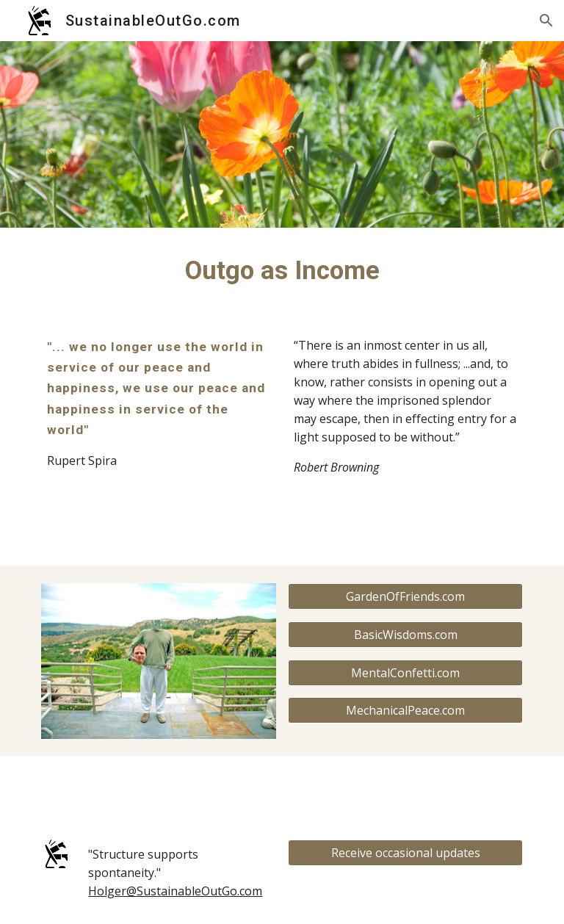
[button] (546, 21)
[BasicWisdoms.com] (405, 635)
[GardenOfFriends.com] (405, 596)
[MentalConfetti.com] (405, 673)
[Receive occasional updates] (405, 853)
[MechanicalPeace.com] (405, 710)
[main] (282, 270)
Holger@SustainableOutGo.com (175, 891)
